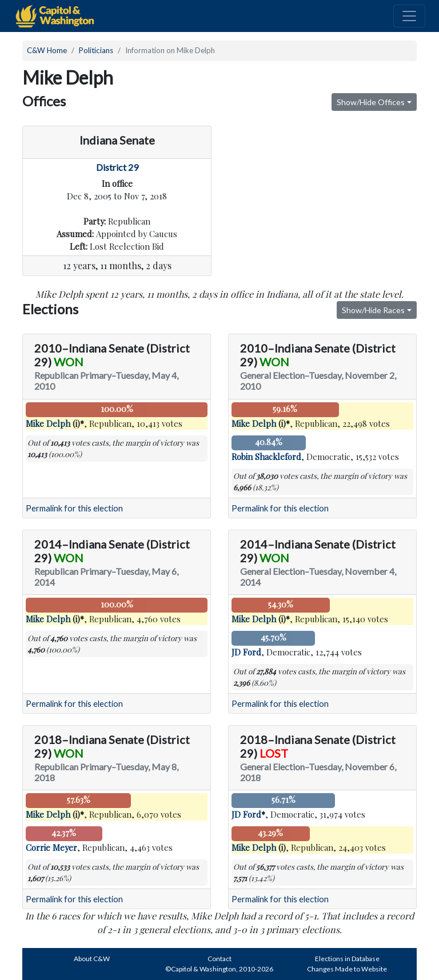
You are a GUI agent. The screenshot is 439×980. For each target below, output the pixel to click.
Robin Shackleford (266, 457)
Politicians (96, 50)
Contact (219, 959)
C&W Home (47, 50)
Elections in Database (347, 959)
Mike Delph (48, 423)
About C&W (92, 959)
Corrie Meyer (51, 847)
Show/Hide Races (373, 310)
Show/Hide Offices (371, 102)
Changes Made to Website (347, 969)
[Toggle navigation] (409, 16)
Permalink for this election (74, 508)
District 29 (117, 167)
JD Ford (246, 652)
